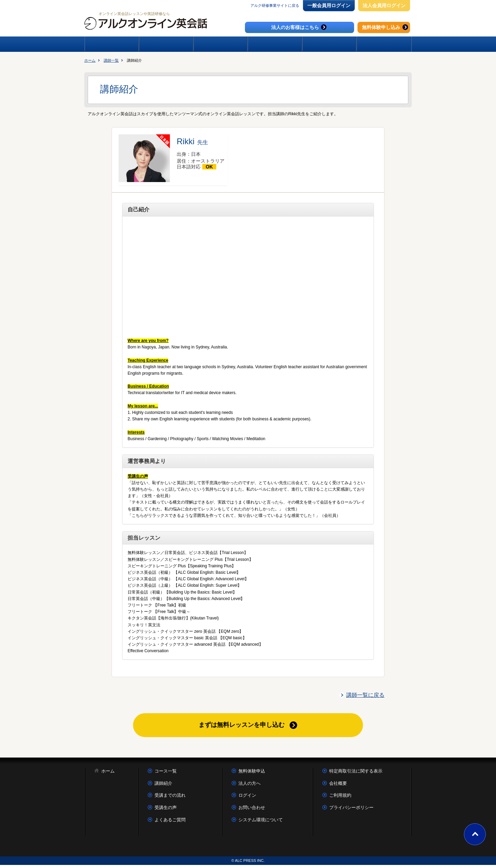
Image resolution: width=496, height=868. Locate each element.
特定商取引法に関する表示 (356, 774)
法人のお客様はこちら (300, 27)
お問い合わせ (252, 811)
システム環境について (261, 823)
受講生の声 (166, 811)
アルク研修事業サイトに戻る (275, 5)
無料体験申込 (252, 774)
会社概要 (338, 786)
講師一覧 (111, 60)
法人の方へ (250, 786)
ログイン (247, 798)
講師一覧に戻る (365, 695)
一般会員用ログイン (329, 5)
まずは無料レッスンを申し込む (242, 726)
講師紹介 (163, 786)
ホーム (90, 60)
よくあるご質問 (170, 823)
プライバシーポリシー (351, 811)
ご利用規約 (340, 798)
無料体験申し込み (386, 27)
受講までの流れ (170, 798)
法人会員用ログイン (384, 5)
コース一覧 (166, 774)
